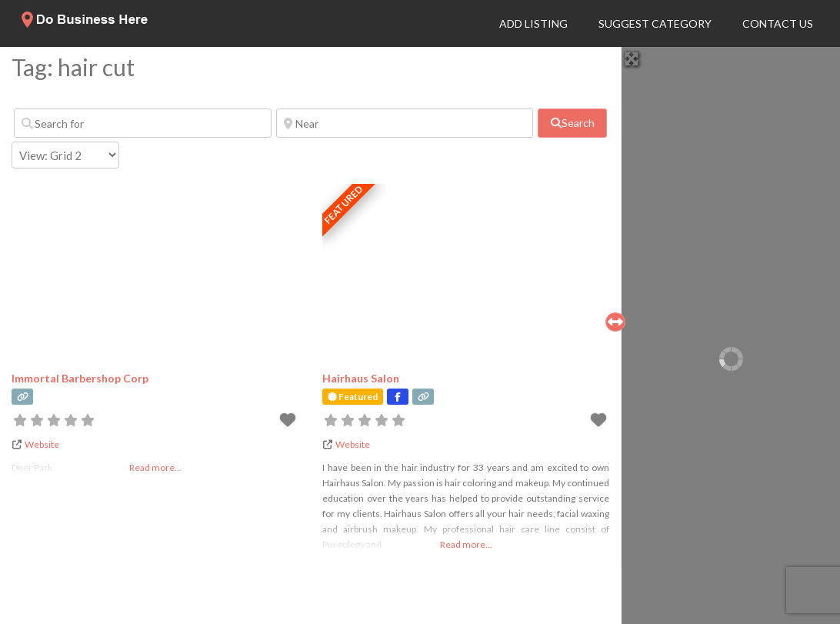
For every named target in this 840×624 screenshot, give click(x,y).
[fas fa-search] (572, 123)
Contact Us (778, 23)
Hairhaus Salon (361, 378)
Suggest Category (655, 23)
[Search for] (143, 123)
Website (42, 444)
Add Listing (533, 23)
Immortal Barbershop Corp (80, 378)
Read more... (466, 544)
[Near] (405, 123)
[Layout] (65, 155)
